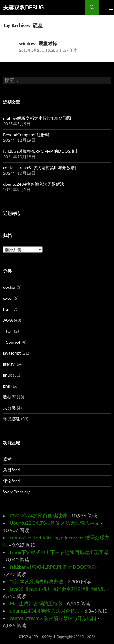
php (7, 386)
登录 (7, 459)
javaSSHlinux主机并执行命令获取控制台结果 (57, 589)
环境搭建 (12, 419)
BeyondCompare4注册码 (26, 135)
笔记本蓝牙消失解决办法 (36, 581)
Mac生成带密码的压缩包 (36, 603)
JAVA (8, 320)
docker (9, 287)
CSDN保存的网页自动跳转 (38, 515)
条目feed (11, 470)
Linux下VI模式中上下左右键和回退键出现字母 (59, 552)
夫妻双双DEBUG (23, 7)
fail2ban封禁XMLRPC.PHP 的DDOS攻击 (41, 151)
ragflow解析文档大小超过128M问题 (37, 118)
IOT (10, 331)
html (7, 309)
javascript (12, 353)
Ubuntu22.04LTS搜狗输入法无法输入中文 (55, 523)
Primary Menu (107, 7)
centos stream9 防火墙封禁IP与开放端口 (41, 168)
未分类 (9, 408)
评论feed (11, 481)
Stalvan (54, 50)
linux (7, 375)
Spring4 (13, 342)
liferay (9, 364)
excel (8, 298)
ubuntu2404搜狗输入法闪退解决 (34, 184)
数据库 (9, 397)
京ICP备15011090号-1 (37, 637)
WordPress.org (17, 492)
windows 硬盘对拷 (38, 43)
